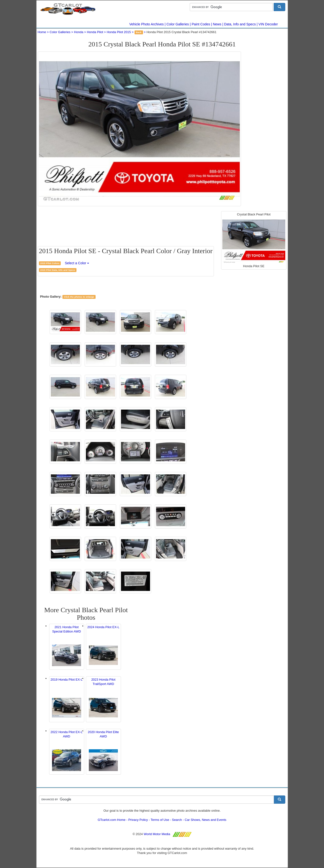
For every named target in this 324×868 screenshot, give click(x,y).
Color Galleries (178, 24)
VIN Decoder (268, 24)
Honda (79, 32)
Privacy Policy (138, 820)
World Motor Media (157, 834)
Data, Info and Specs (240, 24)
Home (42, 32)
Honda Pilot (95, 32)
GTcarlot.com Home (112, 820)
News (217, 24)
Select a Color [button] (77, 263)
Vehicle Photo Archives (146, 24)
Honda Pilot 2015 (119, 32)
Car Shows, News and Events (205, 820)
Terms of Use (160, 820)
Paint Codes (201, 24)
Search (177, 820)
